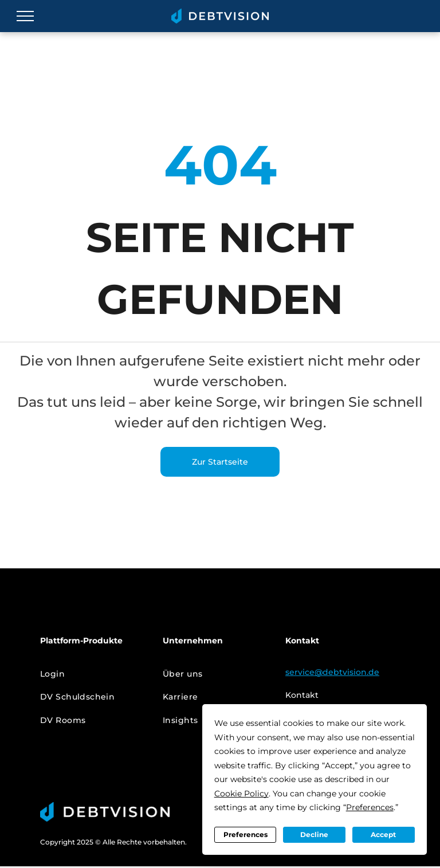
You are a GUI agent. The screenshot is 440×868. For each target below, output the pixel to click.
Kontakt (302, 695)
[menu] (25, 16)
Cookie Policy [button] (241, 794)
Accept (383, 834)
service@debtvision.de (332, 672)
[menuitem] (93, 674)
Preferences (245, 834)
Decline (314, 834)
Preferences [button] (370, 807)
